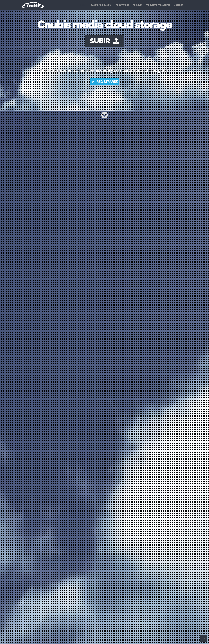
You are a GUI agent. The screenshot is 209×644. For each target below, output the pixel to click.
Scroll (203, 638)
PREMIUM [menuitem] (137, 5)
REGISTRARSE (105, 82)
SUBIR (105, 41)
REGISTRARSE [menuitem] (122, 5)
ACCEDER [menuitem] (179, 5)
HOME (83, 5)
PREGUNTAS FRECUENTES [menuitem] (158, 5)
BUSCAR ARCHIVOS (101, 5)
